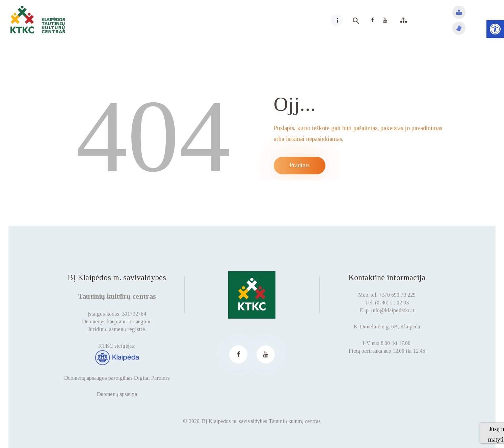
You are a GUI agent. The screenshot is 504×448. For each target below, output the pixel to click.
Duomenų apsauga (117, 394)
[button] (495, 29)
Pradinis (300, 165)
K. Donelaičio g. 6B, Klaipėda (387, 327)
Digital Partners (152, 378)
